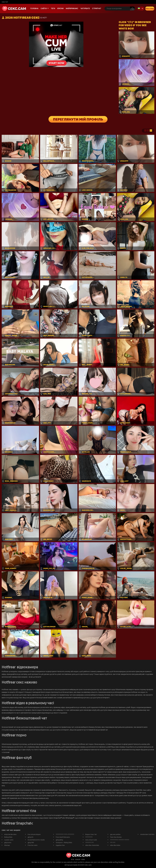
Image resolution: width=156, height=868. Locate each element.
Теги (53, 8)
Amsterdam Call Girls (147, 834)
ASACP (78, 860)
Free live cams (33, 845)
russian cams (9, 840)
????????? (89, 837)
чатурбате (85, 8)
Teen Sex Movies (116, 837)
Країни (60, 8)
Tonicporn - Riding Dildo (64, 843)
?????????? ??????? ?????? (120, 840)
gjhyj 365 (31, 843)
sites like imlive (115, 845)
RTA (73, 860)
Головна (34, 8)
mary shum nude (91, 840)
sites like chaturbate (92, 845)
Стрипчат (97, 8)
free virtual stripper (34, 834)
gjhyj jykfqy (59, 840)
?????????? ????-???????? (65, 834)
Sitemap (7, 845)
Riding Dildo (8, 837)
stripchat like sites (10, 834)
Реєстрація (150, 8)
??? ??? (113, 843)
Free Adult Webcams (63, 837)
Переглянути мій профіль (78, 119)
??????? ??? (89, 843)
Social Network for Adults (36, 840)
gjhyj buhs (8, 843)
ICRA (83, 860)
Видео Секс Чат (91, 834)
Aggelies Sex (60, 845)
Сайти (44, 8)
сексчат (5, 2)
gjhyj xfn (30, 837)
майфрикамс (72, 8)
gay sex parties (115, 834)
